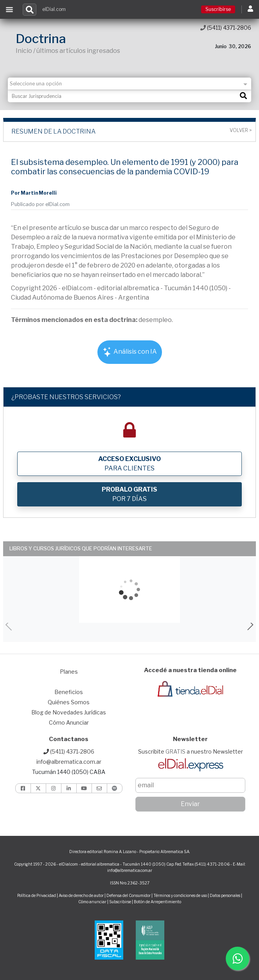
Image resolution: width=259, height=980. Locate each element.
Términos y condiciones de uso (180, 895)
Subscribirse (121, 902)
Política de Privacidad (37, 895)
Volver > (241, 130)
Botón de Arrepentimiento (157, 902)
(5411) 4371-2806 (226, 28)
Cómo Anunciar (69, 722)
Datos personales (225, 895)
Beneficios (69, 692)
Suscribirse (218, 9)
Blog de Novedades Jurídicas (69, 712)
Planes (69, 672)
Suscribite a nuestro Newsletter (191, 751)
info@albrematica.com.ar (69, 762)
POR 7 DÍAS (129, 494)
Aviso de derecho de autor (81, 895)
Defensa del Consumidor (129, 895)
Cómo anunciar (92, 902)
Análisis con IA (130, 352)
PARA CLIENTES (129, 464)
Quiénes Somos (69, 702)
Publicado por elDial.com (40, 204)
